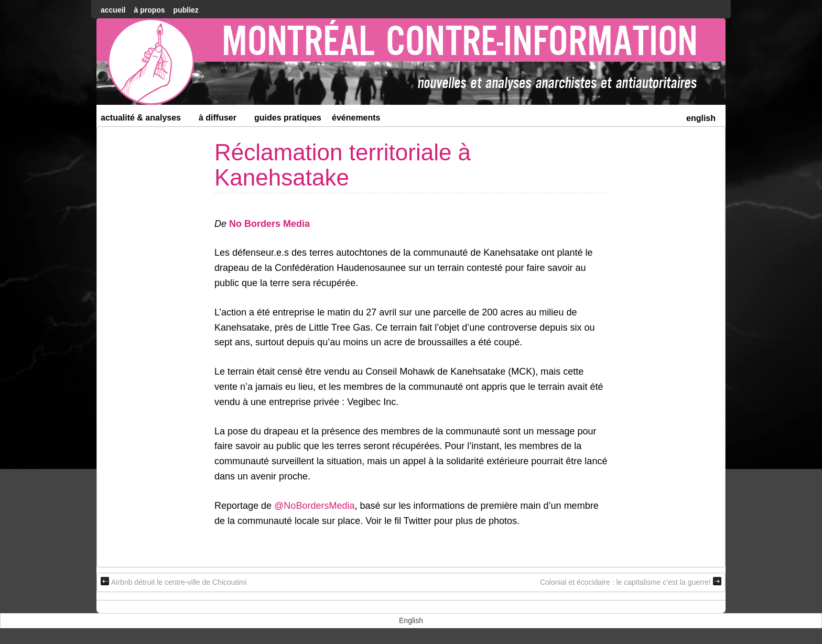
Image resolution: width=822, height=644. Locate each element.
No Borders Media (269, 224)
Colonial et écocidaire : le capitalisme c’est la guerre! (631, 582)
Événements (356, 118)
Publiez (186, 10)
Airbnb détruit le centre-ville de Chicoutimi (174, 582)
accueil (113, 10)
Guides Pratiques (288, 118)
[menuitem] (701, 117)
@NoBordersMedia (314, 506)
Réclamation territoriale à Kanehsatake (343, 165)
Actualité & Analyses (145, 120)
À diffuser (222, 120)
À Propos (149, 10)
